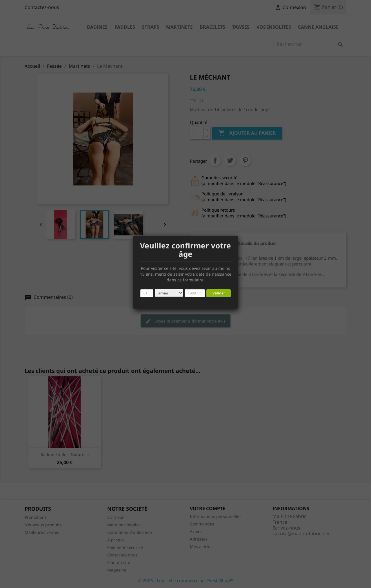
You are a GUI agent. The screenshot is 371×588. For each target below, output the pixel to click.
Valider (219, 293)
